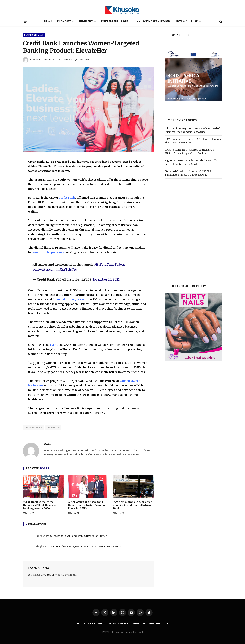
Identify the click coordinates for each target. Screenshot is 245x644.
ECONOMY (64, 22)
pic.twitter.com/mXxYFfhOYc (55, 270)
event (54, 345)
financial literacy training (70, 299)
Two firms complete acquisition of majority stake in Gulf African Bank (133, 505)
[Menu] (25, 22)
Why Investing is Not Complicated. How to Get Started (77, 536)
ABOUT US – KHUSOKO (90, 624)
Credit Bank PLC (34, 428)
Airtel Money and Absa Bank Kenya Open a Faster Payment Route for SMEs (87, 505)
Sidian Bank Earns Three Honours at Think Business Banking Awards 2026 (40, 505)
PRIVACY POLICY (118, 624)
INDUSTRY (86, 22)
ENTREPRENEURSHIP (115, 22)
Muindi (36, 60)
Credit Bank (67, 198)
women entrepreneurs (48, 252)
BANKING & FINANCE (34, 35)
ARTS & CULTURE (187, 22)
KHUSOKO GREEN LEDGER (153, 22)
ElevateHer (53, 428)
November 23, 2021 (106, 279)
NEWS (48, 22)
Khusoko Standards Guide (151, 624)
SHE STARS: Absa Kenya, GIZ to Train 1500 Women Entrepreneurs (84, 546)
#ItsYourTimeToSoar (110, 264)
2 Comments (65, 60)
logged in (48, 575)
